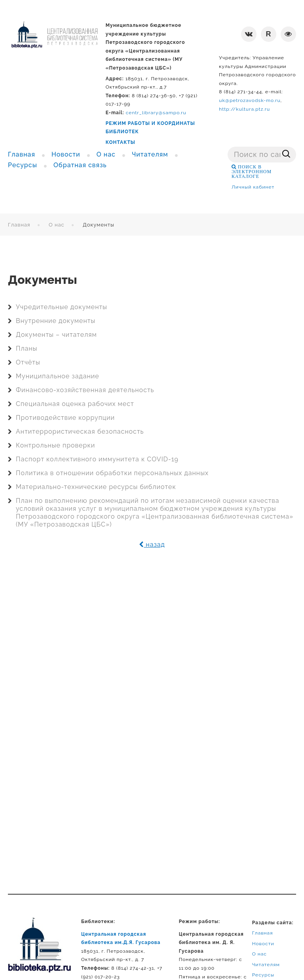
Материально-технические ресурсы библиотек (96, 487)
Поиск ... (228, 147)
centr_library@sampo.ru (156, 113)
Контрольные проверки (55, 445)
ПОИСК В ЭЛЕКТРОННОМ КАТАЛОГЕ (252, 172)
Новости (263, 944)
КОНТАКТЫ (121, 142)
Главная (19, 225)
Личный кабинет (253, 187)
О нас (57, 225)
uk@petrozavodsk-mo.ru (250, 100)
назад (152, 545)
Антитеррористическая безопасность (80, 431)
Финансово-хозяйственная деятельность (85, 390)
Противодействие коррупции (65, 418)
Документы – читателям (56, 335)
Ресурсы (263, 975)
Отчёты (28, 362)
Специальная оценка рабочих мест (75, 404)
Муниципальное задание (58, 376)
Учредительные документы (62, 307)
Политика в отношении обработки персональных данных (112, 473)
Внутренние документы (56, 321)
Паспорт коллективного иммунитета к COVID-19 (97, 459)
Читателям (266, 965)
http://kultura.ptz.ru (244, 109)
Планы (27, 348)
